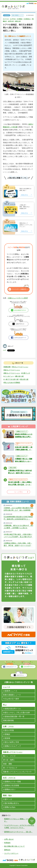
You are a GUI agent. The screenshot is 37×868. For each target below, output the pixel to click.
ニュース (7, 15)
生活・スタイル (9, 778)
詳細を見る (24, 195)
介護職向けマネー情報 (12, 782)
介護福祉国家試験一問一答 (14, 717)
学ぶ (5, 705)
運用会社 (7, 850)
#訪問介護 (13, 21)
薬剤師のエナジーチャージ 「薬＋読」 (18, 832)
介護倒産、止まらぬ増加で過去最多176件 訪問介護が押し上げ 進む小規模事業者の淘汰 (18, 509)
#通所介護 (21, 21)
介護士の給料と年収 (11, 742)
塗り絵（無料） (9, 760)
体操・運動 (7, 764)
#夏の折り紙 (19, 376)
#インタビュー (9, 376)
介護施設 (7, 734)
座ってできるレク (10, 768)
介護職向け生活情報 (11, 786)
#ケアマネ (6, 19)
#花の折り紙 (24, 379)
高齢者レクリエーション (13, 752)
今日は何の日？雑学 (11, 699)
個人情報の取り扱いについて (14, 846)
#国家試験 (7, 367)
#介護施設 (21, 19)
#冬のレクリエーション (20, 367)
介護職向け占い (9, 789)
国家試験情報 (8, 720)
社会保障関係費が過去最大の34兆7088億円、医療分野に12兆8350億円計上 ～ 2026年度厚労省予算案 (18, 518)
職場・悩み (7, 795)
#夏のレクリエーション (12, 373)
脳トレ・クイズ (9, 756)
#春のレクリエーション (12, 370)
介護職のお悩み (9, 807)
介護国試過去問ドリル (12, 709)
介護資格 (7, 738)
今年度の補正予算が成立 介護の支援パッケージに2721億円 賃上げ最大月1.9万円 (18, 536)
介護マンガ (7, 799)
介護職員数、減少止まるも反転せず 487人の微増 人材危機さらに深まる (18, 527)
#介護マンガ (26, 373)
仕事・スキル (8, 726)
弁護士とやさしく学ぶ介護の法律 (16, 713)
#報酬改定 (6, 21)
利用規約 (7, 843)
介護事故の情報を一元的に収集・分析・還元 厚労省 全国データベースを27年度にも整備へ (18, 544)
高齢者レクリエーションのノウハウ (24, 444)
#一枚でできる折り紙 (11, 379)
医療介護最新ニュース (17, 15)
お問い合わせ (9, 839)
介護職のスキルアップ (22, 431)
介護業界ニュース (10, 691)
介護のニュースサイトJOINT (18, 298)
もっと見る (18, 492)
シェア (5, 350)
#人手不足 (13, 19)
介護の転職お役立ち (11, 803)
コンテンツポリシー (11, 853)
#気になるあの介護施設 (12, 383)
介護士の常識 (13, 468)
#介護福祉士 (29, 19)
